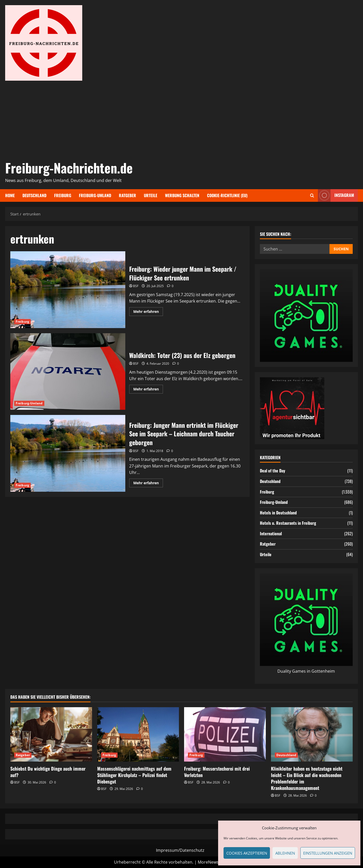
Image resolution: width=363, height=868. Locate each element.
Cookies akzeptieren (247, 853)
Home (10, 195)
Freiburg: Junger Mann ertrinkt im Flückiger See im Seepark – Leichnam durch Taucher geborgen (68, 453)
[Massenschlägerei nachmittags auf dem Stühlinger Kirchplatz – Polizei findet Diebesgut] (138, 734)
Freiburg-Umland (95, 195)
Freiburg (63, 195)
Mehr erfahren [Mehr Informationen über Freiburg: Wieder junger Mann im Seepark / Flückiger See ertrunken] (148, 312)
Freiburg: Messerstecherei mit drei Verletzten (217, 772)
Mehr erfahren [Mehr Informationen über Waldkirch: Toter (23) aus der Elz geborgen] (148, 390)
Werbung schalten (182, 195)
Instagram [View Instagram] (336, 195)
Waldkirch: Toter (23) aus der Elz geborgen (68, 372)
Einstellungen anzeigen (328, 853)
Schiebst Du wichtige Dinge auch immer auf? (48, 772)
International (271, 533)
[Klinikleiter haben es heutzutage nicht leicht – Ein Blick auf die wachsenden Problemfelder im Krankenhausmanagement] (312, 734)
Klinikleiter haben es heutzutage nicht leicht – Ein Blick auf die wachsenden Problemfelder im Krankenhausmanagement (307, 778)
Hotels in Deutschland (278, 513)
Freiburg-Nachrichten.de (69, 168)
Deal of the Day (273, 471)
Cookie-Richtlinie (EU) (227, 195)
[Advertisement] (180, 119)
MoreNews (208, 862)
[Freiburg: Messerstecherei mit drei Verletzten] (225, 734)
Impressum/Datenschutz (180, 850)
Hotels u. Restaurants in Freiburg (288, 523)
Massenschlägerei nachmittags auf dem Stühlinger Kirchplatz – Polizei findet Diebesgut (134, 775)
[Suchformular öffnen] (312, 195)
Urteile (151, 195)
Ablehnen (285, 853)
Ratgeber (127, 195)
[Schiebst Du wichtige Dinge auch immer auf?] (51, 734)
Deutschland (34, 195)
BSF (136, 286)
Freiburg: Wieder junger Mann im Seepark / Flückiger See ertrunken (68, 290)
